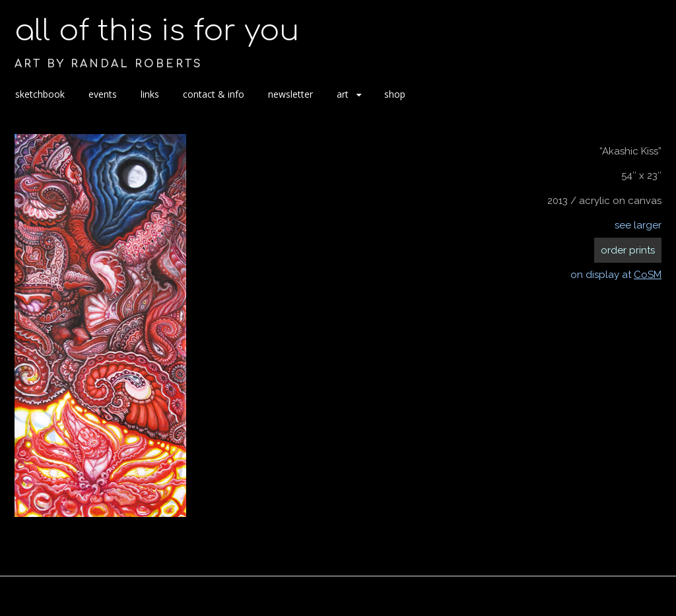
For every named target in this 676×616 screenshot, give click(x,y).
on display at (616, 275)
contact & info (214, 94)
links (150, 94)
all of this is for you (157, 31)
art (343, 94)
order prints (628, 250)
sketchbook (40, 94)
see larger (638, 225)
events (103, 94)
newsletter (290, 94)
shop (395, 94)
